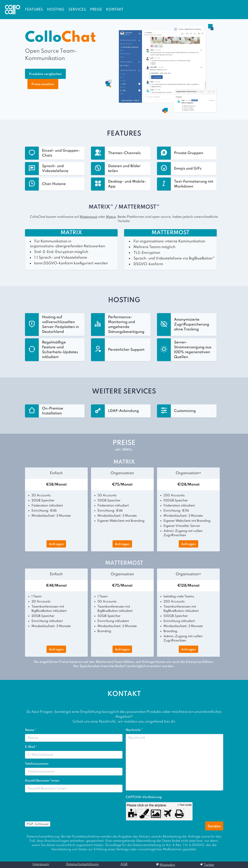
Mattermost (89, 217)
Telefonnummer (37, 764)
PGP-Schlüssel (38, 824)
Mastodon (167, 865)
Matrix (111, 217)
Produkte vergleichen (45, 74)
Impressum (41, 864)
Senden (214, 826)
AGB (124, 864)
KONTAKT (115, 10)
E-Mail (31, 747)
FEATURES (34, 10)
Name (31, 730)
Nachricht (134, 730)
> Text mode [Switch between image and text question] (185, 805)
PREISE (96, 10)
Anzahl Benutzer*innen (42, 781)
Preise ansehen (43, 84)
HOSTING (56, 10)
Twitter (209, 865)
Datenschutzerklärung (82, 864)
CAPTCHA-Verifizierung (144, 797)
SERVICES (77, 10)
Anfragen (56, 544)
